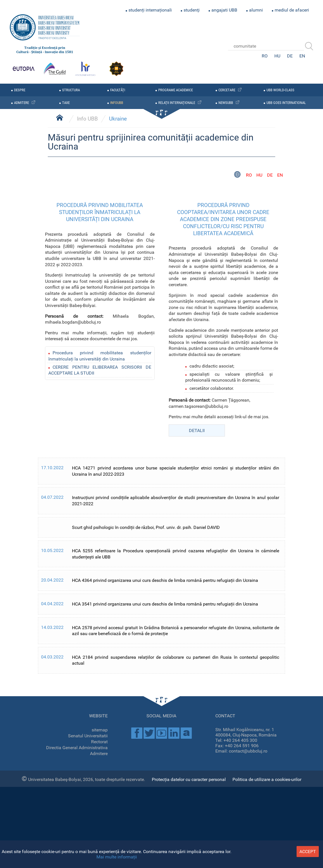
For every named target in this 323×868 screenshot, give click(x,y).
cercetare (227, 90)
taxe (66, 103)
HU (277, 56)
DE (290, 56)
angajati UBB (224, 10)
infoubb (117, 103)
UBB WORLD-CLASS (280, 90)
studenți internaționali (150, 10)
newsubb (226, 103)
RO (265, 56)
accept (308, 852)
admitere (22, 103)
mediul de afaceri (292, 10)
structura (71, 90)
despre (20, 90)
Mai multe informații (117, 857)
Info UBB (87, 466)
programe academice (176, 90)
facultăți (118, 90)
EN (302, 56)
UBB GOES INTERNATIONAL (286, 103)
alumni (256, 10)
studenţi (192, 10)
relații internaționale (177, 103)
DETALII (197, 777)
